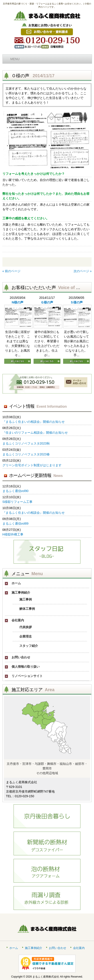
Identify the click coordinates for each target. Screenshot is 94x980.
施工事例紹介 (34, 948)
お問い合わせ (58, 948)
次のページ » (83, 271)
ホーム (14, 948)
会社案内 (79, 948)
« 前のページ (12, 271)
